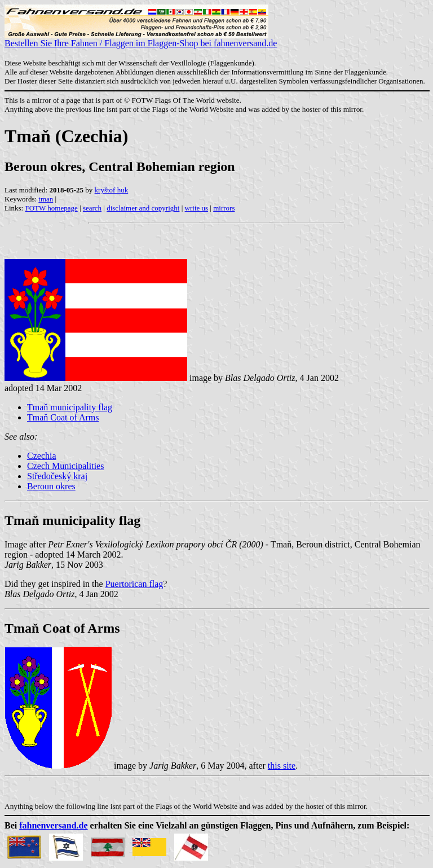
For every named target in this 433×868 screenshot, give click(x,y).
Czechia (42, 456)
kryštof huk (112, 190)
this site (282, 766)
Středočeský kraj (57, 476)
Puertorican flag (134, 584)
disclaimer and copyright (143, 208)
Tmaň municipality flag (70, 407)
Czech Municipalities (65, 466)
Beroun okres (51, 486)
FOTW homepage (51, 208)
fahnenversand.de (53, 825)
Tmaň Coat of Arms (63, 417)
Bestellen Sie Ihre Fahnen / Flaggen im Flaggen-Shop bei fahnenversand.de (141, 39)
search (92, 208)
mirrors (224, 208)
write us (197, 208)
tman (46, 199)
